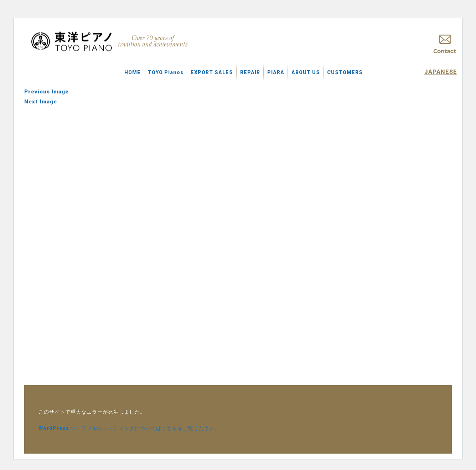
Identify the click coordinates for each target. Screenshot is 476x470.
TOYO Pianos (166, 72)
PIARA (276, 72)
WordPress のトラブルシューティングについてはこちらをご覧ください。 (129, 428)
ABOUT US (306, 72)
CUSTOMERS (345, 72)
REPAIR (250, 72)
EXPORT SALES (212, 72)
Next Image (41, 102)
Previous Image (46, 92)
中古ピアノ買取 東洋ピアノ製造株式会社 (111, 41)
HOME (133, 72)
